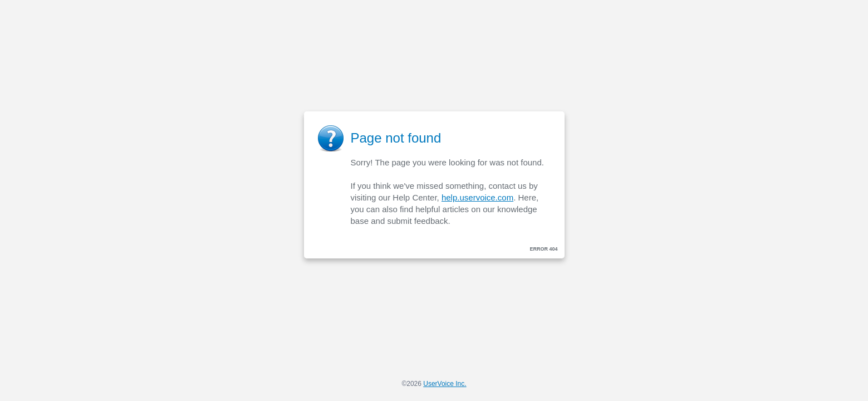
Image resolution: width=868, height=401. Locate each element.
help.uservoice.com (477, 197)
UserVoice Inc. (445, 384)
